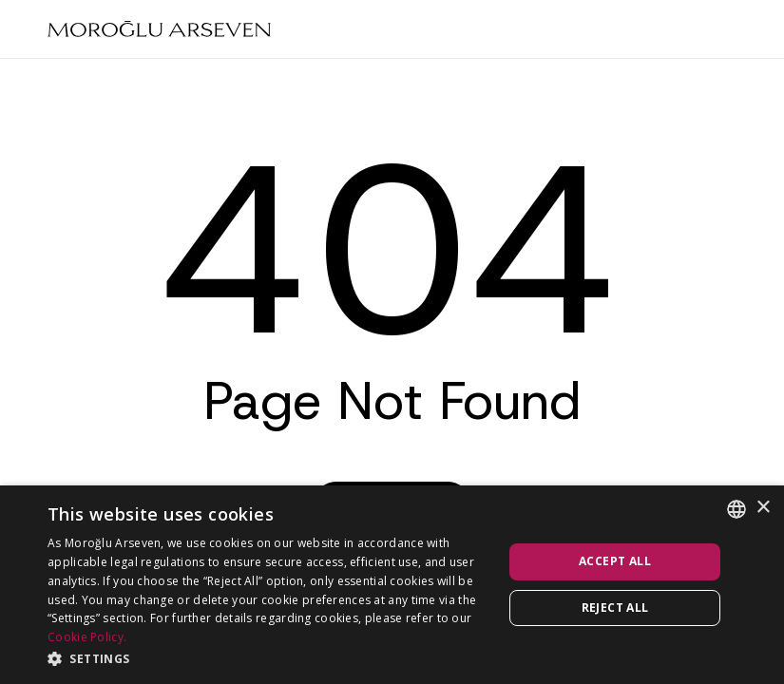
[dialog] (392, 585)
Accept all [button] (615, 561)
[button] (268, 658)
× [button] (763, 508)
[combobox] (736, 509)
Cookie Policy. (87, 637)
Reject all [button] (615, 608)
